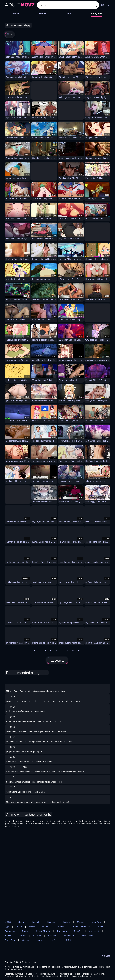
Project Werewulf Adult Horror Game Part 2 (26, 711)
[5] (51, 651)
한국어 (69, 940)
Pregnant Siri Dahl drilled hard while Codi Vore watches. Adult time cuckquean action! (45, 772)
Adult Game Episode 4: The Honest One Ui (26, 792)
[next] (86, 651)
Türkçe (100, 927)
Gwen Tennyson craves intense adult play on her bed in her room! (36, 731)
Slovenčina (10, 940)
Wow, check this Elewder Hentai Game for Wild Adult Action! (33, 721)
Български (10, 931)
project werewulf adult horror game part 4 (25, 752)
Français (52, 936)
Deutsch (36, 922)
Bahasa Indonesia (81, 927)
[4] (45, 651)
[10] (79, 651)
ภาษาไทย (54, 940)
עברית (19, 927)
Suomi (21, 922)
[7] (62, 651)
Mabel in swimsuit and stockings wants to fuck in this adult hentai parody (39, 742)
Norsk (39, 940)
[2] (34, 651)
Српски (26, 940)
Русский (37, 936)
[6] (56, 651)
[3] (40, 651)
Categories (97, 13)
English (8, 936)
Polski (32, 927)
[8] (67, 651)
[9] (73, 651)
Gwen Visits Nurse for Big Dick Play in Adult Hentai (29, 762)
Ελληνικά (51, 922)
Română (46, 927)
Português (62, 931)
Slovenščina (87, 936)
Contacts (106, 956)
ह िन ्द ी (94, 931)
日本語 (8, 922)
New (69, 13)
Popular (43, 13)
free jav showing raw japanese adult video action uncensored (34, 782)
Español (78, 931)
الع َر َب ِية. (96, 922)
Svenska (62, 927)
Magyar (81, 922)
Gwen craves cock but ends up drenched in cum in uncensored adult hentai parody (44, 701)
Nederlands (69, 936)
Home (16, 13)
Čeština (66, 922)
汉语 (7, 927)
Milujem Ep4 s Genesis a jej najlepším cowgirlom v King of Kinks (35, 691)
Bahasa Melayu (43, 931)
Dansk (25, 931)
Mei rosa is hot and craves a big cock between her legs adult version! (38, 802)
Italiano (22, 936)
